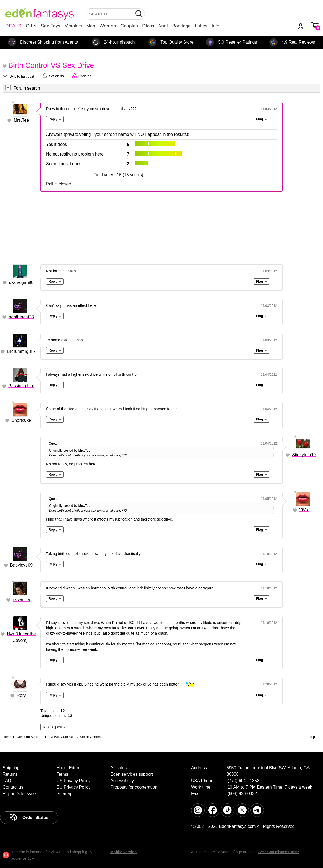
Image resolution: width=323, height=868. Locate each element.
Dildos (148, 26)
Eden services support (132, 774)
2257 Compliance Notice (278, 852)
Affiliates (118, 768)
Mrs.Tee (21, 120)
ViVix (304, 510)
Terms (62, 774)
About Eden (68, 768)
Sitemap (64, 794)
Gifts (31, 26)
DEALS (13, 26)
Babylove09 (21, 565)
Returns (10, 774)
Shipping (11, 768)
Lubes (201, 26)
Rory (21, 695)
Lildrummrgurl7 (21, 351)
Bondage (181, 26)
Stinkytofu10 (304, 455)
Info (215, 26)
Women (108, 26)
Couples (129, 26)
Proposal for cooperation (134, 787)
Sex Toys (51, 26)
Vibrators (73, 26)
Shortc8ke (21, 420)
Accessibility (122, 781)
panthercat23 (21, 317)
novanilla (21, 600)
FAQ (7, 781)
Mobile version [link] (124, 852)
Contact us (13, 787)
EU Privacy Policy (73, 787)
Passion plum (21, 386)
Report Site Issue (19, 794)
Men (91, 26)
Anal (163, 26)
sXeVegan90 (21, 282)
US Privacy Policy (73, 781)
